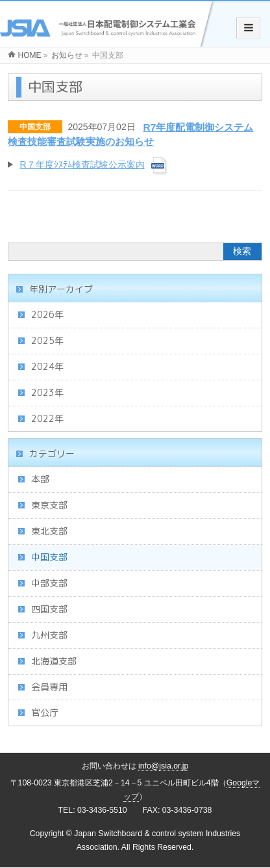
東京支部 (49, 505)
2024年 (47, 366)
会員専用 (49, 687)
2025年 (47, 340)
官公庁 (45, 712)
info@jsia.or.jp (164, 766)
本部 (40, 479)
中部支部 (49, 583)
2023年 (47, 392)
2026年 (47, 314)
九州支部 (49, 635)
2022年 (47, 418)
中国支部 (35, 127)
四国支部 (49, 609)
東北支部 (49, 531)
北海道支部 (54, 661)
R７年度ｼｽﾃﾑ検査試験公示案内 (82, 164)
